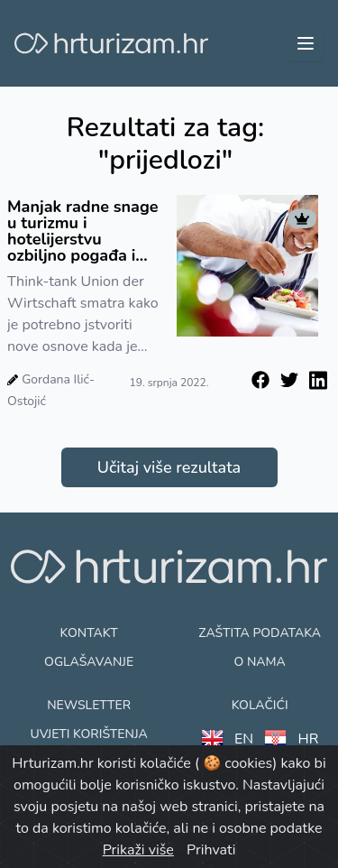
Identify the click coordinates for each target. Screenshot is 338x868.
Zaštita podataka (260, 633)
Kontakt (89, 633)
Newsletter (89, 705)
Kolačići (260, 705)
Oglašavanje (89, 662)
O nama (259, 662)
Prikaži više (138, 850)
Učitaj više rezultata (169, 467)
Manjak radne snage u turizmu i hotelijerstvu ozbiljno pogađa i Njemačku (83, 231)
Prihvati (211, 850)
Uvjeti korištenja (88, 734)
